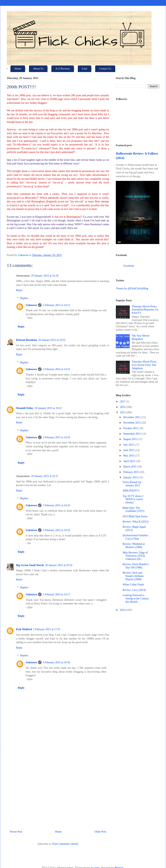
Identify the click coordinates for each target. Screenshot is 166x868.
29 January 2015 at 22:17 (45, 476)
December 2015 (132, 417)
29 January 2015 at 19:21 (48, 408)
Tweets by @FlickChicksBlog (132, 288)
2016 (123, 407)
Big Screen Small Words (30, 565)
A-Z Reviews (63, 69)
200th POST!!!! (131, 491)
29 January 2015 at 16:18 (45, 276)
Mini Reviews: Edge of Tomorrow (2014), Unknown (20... (135, 556)
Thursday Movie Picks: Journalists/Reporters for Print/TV (145, 310)
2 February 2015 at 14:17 (56, 594)
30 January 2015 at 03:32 (59, 565)
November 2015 (132, 423)
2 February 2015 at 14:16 (56, 437)
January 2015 (131, 477)
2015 (123, 412)
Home (18, 69)
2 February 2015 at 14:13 (56, 305)
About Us (38, 69)
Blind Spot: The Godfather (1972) (133, 510)
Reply (19, 290)
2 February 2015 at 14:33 (56, 530)
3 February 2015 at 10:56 (56, 662)
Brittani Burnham (27, 340)
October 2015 (131, 428)
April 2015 (129, 461)
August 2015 (130, 439)
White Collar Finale (133, 585)
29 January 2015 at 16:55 (52, 340)
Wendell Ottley (25, 408)
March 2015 (130, 467)
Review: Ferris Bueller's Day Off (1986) (136, 566)
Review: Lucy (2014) (134, 590)
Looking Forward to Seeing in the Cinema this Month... (136, 599)
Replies (24, 298)
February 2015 (131, 472)
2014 (123, 610)
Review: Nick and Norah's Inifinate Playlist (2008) (133, 576)
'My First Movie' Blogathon (141, 337)
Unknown (31, 305)
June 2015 (129, 450)
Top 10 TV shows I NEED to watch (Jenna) (133, 499)
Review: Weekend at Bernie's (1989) (134, 546)
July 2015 (129, 445)
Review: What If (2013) (136, 522)
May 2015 (129, 456)
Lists (84, 69)
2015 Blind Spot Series (135, 516)
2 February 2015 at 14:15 (56, 369)
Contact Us (105, 69)
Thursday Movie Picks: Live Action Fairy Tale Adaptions (144, 365)
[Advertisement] (58, 789)
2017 (123, 402)
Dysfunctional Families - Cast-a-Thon (136, 537)
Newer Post (16, 832)
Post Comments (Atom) (65, 844)
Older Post (101, 832)
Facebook (129, 266)
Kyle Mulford (24, 629)
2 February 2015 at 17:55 (47, 629)
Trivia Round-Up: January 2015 (132, 484)
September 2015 (132, 434)
